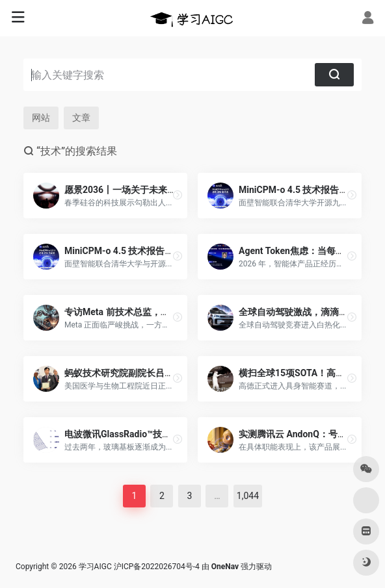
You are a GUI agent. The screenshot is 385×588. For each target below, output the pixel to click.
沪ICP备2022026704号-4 (157, 567)
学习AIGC (95, 567)
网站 (41, 118)
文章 (81, 118)
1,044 (248, 496)
